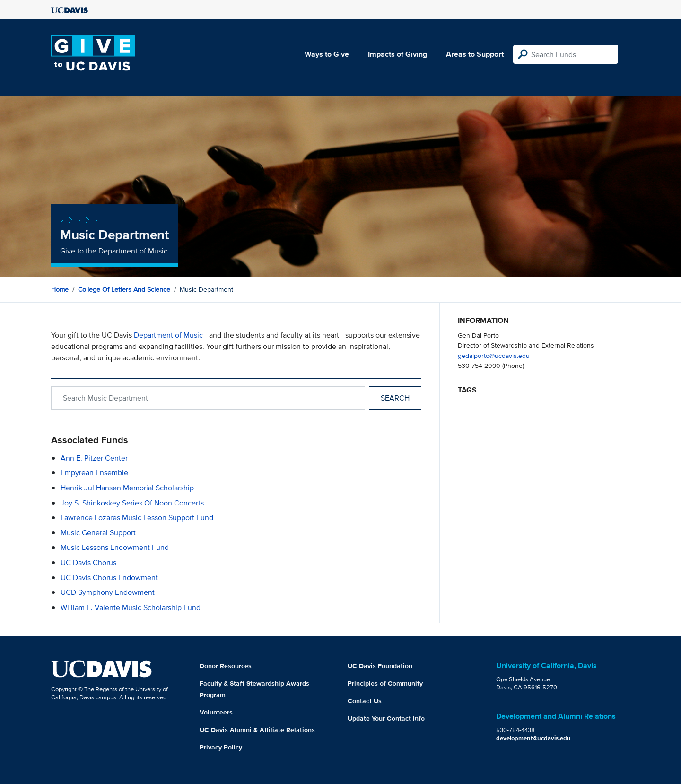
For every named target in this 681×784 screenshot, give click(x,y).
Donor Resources (226, 666)
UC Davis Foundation (380, 666)
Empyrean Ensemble (94, 473)
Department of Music (168, 335)
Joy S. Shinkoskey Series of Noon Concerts (132, 503)
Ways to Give (327, 54)
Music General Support (98, 533)
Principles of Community (385, 683)
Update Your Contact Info (386, 718)
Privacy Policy (221, 747)
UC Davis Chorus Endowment (109, 578)
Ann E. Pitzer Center (94, 458)
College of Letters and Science (124, 289)
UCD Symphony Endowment (108, 592)
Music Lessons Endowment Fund (115, 547)
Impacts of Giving (397, 54)
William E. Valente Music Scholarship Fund (131, 607)
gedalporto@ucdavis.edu (494, 355)
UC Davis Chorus (88, 562)
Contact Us (365, 701)
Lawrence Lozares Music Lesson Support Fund (137, 518)
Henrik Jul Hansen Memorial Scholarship (127, 488)
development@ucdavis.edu (533, 738)
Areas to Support (475, 54)
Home (60, 289)
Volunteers (216, 712)
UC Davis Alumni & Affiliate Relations (257, 730)
